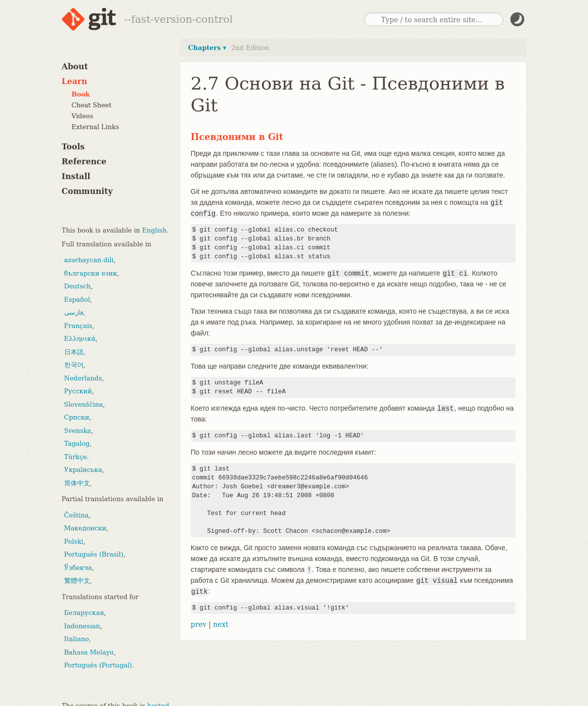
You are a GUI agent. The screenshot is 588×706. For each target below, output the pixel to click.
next (221, 624)
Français (78, 326)
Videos (83, 116)
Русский (78, 391)
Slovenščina (84, 404)
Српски (77, 417)
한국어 (74, 365)
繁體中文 (77, 581)
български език (91, 273)
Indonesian (82, 626)
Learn (75, 81)
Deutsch (78, 286)
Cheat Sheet (92, 105)
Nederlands (83, 378)
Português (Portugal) (98, 665)
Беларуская (84, 613)
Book (81, 94)
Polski (74, 541)
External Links (95, 127)
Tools (73, 147)
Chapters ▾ (207, 48)
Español (77, 300)
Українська (83, 470)
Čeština (77, 515)
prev (199, 624)
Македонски (85, 528)
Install (76, 176)
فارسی (74, 312)
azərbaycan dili (89, 260)
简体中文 (77, 483)
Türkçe (76, 457)
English (154, 230)
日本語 (74, 352)
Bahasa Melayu (89, 652)
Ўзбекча (78, 568)
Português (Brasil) (94, 554)
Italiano (77, 639)
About (75, 67)
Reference (84, 162)
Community (87, 191)
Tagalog (77, 444)
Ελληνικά (80, 339)
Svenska (78, 431)
